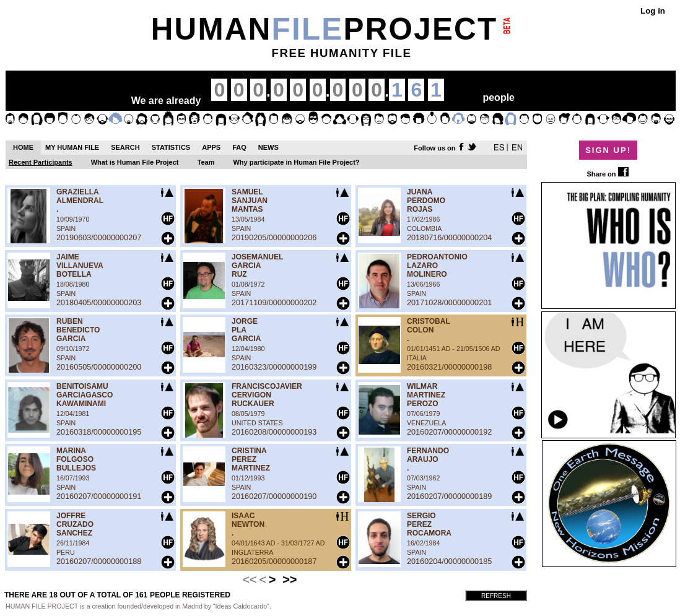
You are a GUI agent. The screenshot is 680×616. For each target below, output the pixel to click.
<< (249, 579)
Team (206, 162)
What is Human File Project (135, 162)
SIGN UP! (608, 150)
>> (290, 579)
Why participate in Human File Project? (296, 162)
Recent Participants (41, 162)
